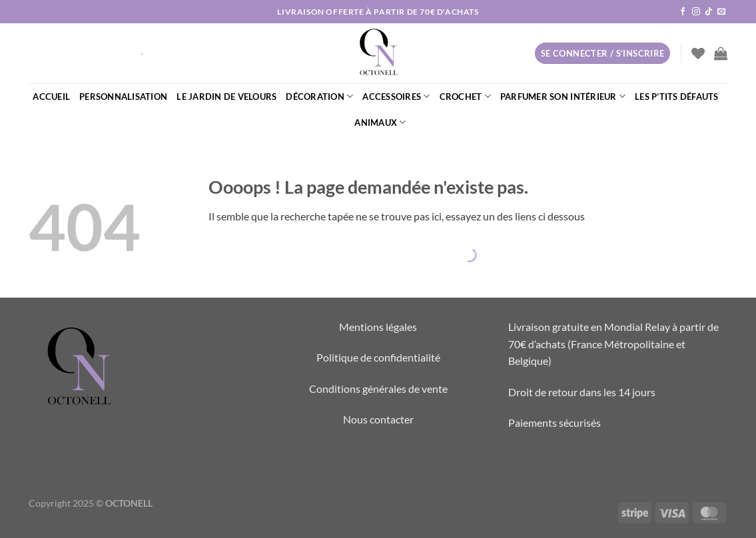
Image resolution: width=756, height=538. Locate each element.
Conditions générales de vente (378, 389)
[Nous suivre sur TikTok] (709, 12)
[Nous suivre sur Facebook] (683, 12)
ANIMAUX (380, 122)
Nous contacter (378, 419)
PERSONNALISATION (123, 97)
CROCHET (465, 96)
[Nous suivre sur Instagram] (696, 12)
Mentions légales (378, 327)
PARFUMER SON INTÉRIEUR (563, 96)
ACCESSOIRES (396, 96)
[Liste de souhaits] (698, 53)
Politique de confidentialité (378, 357)
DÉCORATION (319, 96)
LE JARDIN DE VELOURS (226, 97)
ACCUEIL (51, 97)
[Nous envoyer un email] (721, 12)
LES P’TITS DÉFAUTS (677, 97)
